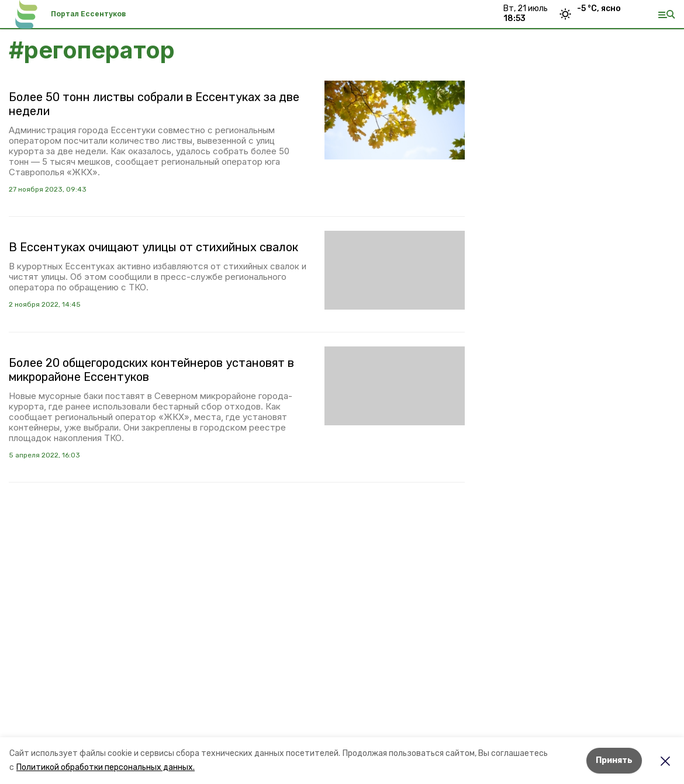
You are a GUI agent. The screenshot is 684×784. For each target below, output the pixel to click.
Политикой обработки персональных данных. (106, 767)
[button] (395, 120)
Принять (614, 760)
